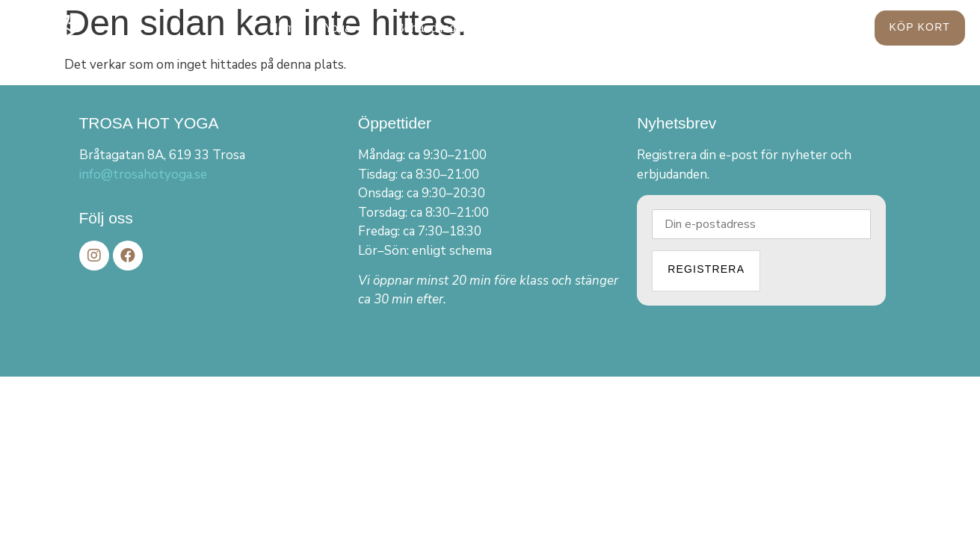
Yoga (345, 28)
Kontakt (672, 28)
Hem (282, 28)
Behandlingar (431, 28)
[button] (920, 28)
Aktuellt (516, 28)
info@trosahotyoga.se (143, 174)
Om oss (594, 28)
